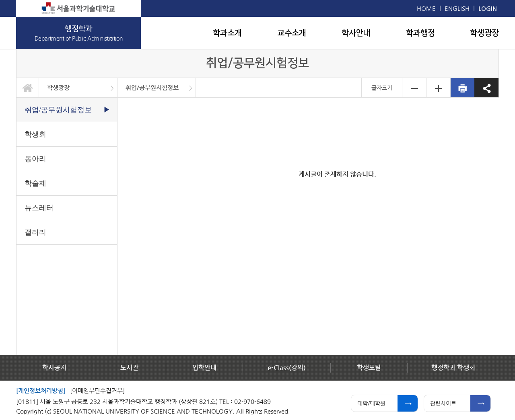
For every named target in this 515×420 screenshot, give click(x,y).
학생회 (35, 134)
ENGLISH (457, 8)
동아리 (35, 159)
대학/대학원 (371, 403)
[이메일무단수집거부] (97, 390)
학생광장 (484, 33)
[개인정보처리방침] (41, 390)
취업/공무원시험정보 (152, 87)
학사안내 (356, 33)
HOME (426, 8)
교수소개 (292, 33)
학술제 (35, 183)
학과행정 (420, 33)
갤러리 (35, 232)
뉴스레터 (39, 208)
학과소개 (227, 33)
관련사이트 (443, 403)
